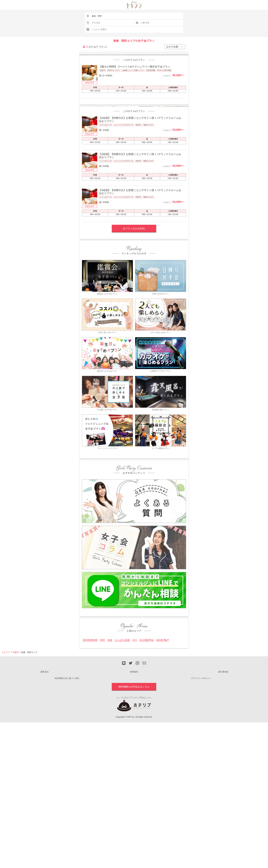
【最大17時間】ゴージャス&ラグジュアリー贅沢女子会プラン (135, 118)
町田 (103, 742)
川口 (135, 742)
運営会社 (45, 774)
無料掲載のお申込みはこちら (134, 789)
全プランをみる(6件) (134, 331)
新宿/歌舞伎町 (90, 742)
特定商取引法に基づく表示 (67, 780)
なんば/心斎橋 (122, 742)
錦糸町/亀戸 (163, 742)
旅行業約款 (223, 774)
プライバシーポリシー (201, 780)
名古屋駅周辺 (147, 742)
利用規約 (134, 774)
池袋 (110, 742)
